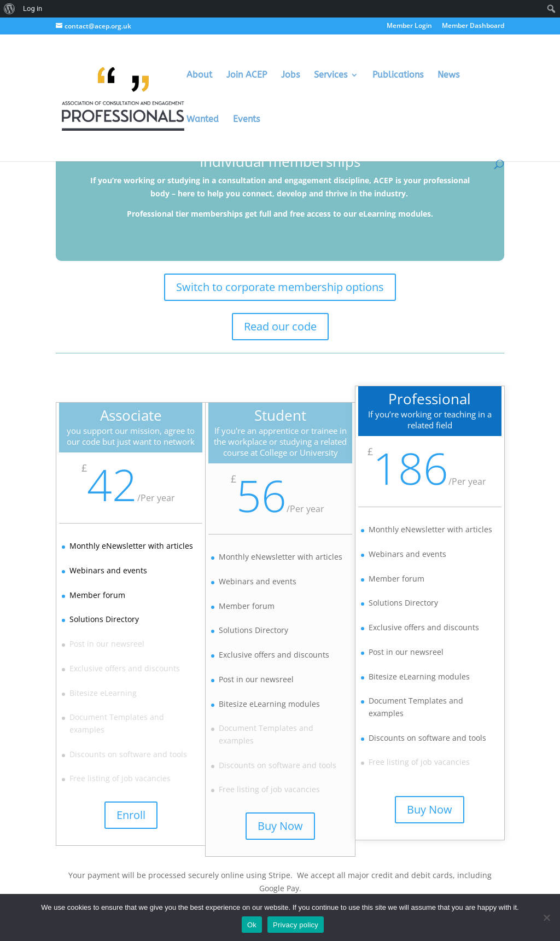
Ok (252, 925)
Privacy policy (296, 925)
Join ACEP (247, 75)
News (448, 75)
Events (246, 120)
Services (331, 75)
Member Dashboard (473, 26)
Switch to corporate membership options (280, 287)
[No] (546, 917)
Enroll (129, 817)
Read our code (280, 326)
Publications (398, 75)
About (199, 75)
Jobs (290, 75)
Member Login (409, 26)
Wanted (203, 120)
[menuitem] (10, 9)
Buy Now (281, 827)
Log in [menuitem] (33, 8)
